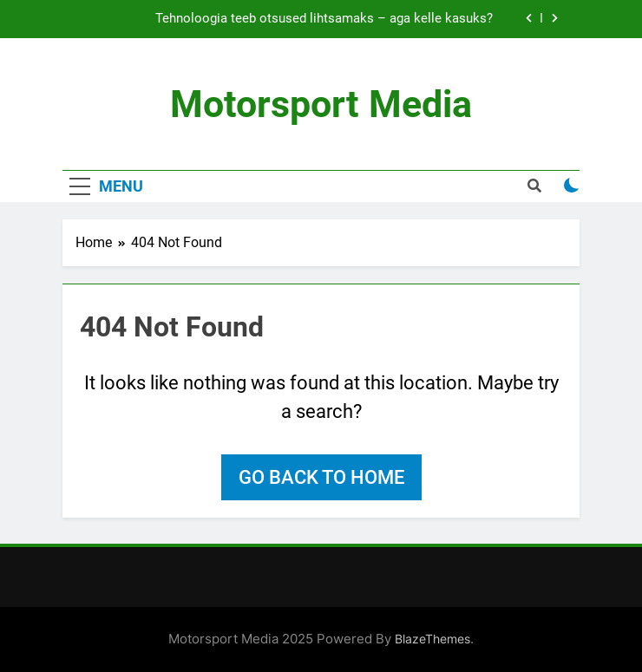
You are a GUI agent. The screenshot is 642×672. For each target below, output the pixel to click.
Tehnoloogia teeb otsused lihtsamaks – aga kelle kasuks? (324, 19)
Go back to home (321, 477)
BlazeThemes (432, 639)
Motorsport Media (321, 104)
